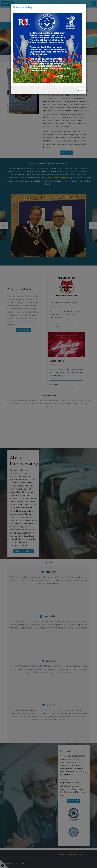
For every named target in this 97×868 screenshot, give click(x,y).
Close (80, 90)
